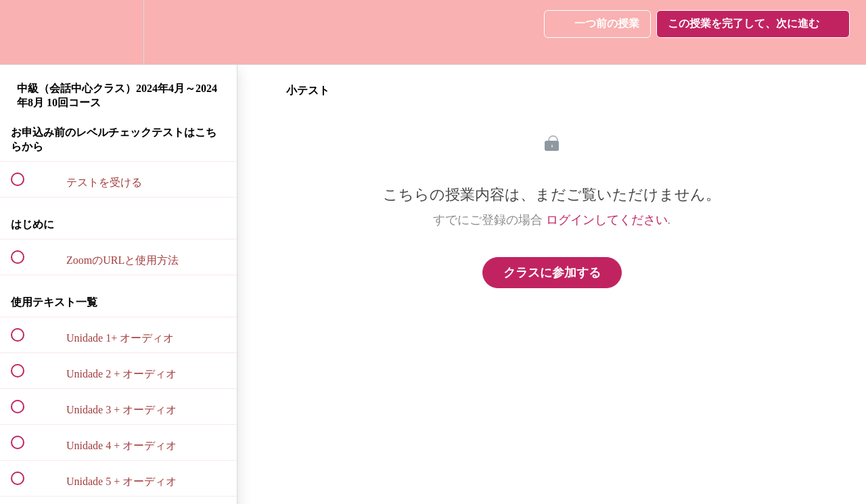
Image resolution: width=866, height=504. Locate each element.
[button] (25, 32)
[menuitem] (118, 32)
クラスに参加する (552, 273)
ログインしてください (607, 220)
